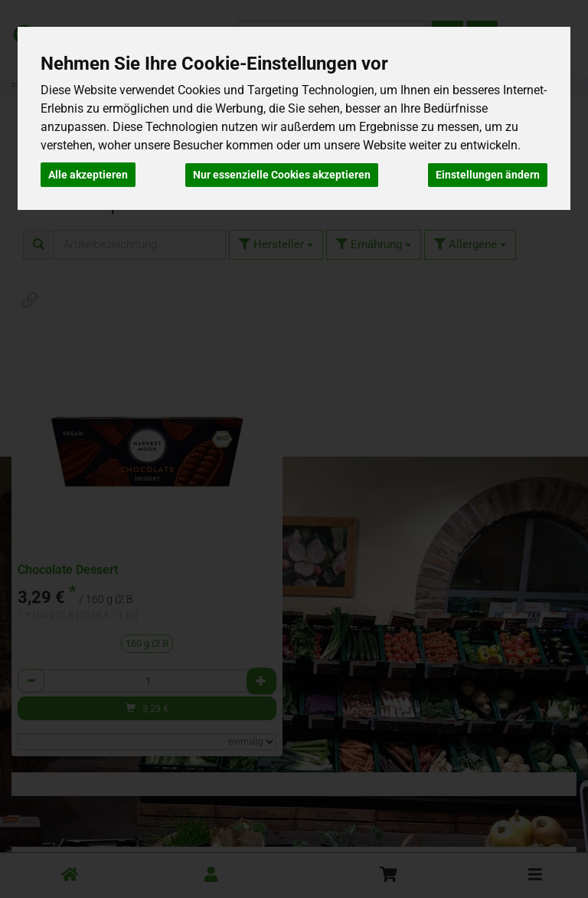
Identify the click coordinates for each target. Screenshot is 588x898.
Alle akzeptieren (88, 174)
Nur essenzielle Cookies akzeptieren (282, 174)
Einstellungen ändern (488, 174)
